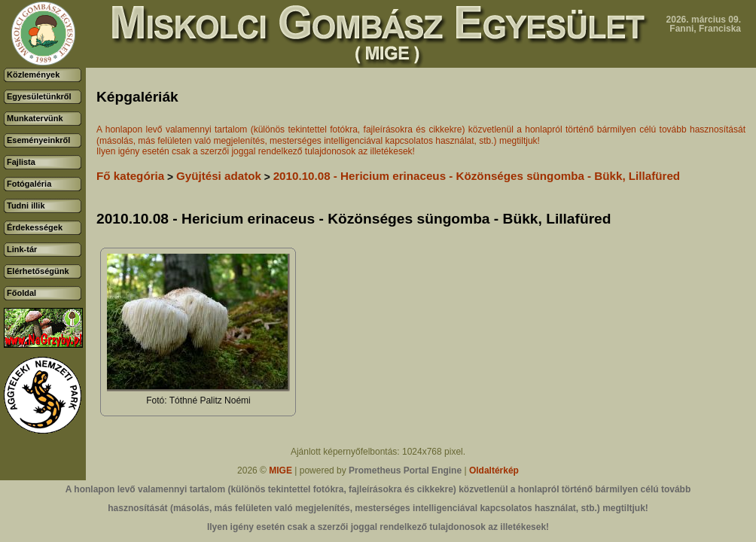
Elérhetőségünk (38, 271)
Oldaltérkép (494, 470)
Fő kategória (130, 176)
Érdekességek (35, 227)
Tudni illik (26, 206)
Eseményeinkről (38, 140)
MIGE (280, 470)
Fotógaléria (29, 184)
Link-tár (22, 249)
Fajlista (21, 162)
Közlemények (33, 75)
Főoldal (21, 293)
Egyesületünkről (39, 96)
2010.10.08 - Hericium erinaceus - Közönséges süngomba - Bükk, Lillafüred (477, 176)
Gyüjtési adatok (219, 176)
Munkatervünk (35, 118)
